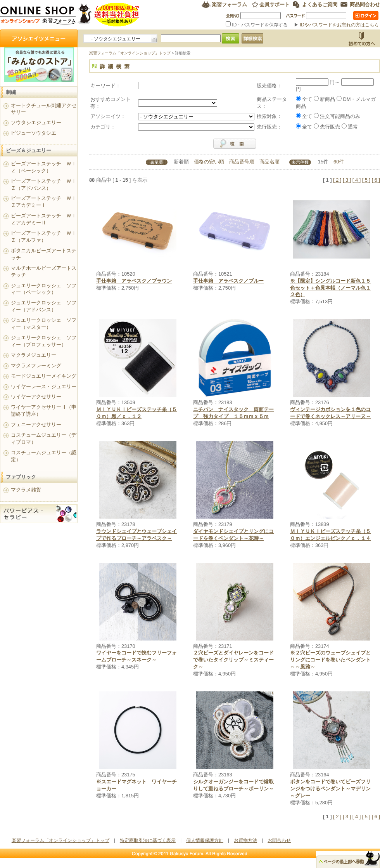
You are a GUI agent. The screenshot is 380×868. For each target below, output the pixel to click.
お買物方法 (361, 38)
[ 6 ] (376, 180)
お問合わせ (279, 840)
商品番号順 (242, 162)
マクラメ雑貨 (26, 490)
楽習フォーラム (229, 4)
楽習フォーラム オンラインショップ (70, 15)
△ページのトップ (348, 859)
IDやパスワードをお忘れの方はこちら (339, 25)
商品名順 (269, 162)
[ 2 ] (337, 180)
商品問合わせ (365, 4)
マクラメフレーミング (36, 365)
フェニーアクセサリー (36, 424)
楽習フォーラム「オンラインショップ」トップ (130, 53)
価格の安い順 (209, 162)
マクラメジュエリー (34, 355)
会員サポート (275, 4)
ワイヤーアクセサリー (36, 397)
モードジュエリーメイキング (44, 376)
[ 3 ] (347, 180)
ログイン (366, 16)
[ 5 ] (366, 180)
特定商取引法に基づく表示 (148, 840)
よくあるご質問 (320, 4)
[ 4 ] (357, 180)
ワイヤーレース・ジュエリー (44, 386)
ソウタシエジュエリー (36, 122)
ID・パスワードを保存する (257, 25)
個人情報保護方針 (205, 840)
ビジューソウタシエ (34, 133)
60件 (339, 162)
